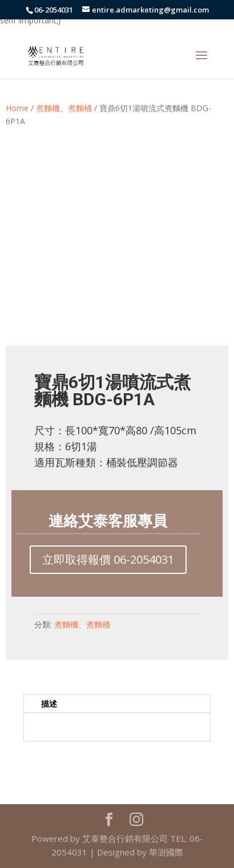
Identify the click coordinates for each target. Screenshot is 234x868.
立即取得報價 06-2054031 (108, 559)
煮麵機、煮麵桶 (64, 108)
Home (17, 108)
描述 (49, 704)
